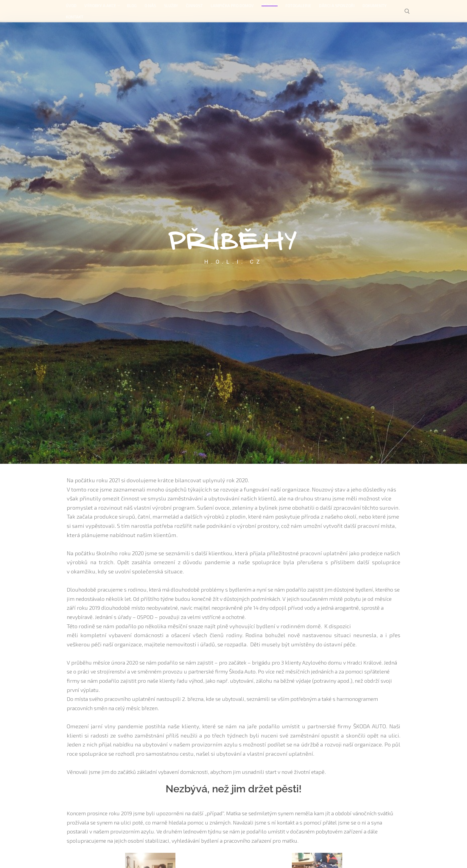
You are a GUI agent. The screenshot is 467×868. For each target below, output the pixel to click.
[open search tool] (407, 11)
